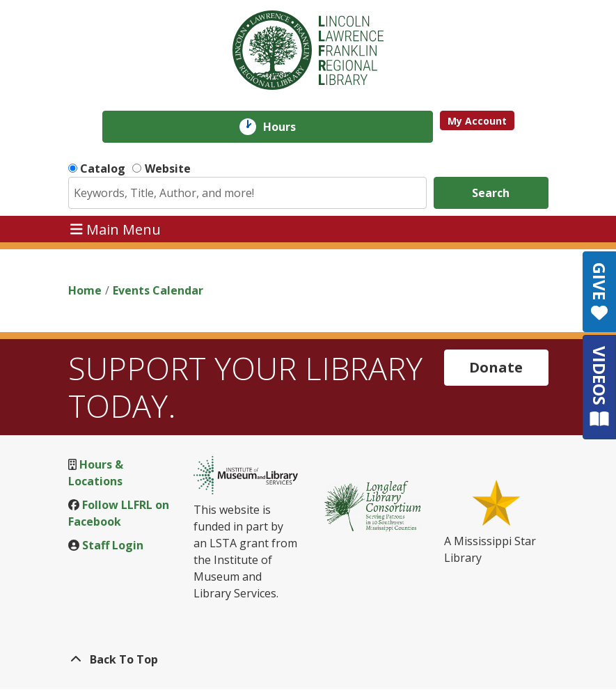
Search (491, 193)
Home (85, 290)
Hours (289, 127)
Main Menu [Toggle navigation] (116, 229)
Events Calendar (158, 290)
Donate (496, 367)
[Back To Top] (308, 659)
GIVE (600, 292)
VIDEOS (600, 387)
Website (168, 168)
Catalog (103, 168)
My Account (477, 121)
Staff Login (113, 545)
